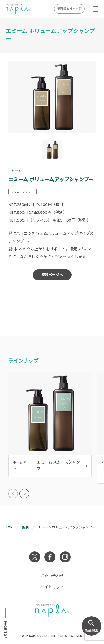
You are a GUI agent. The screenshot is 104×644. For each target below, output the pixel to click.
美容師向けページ (69, 9)
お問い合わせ (52, 576)
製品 (25, 528)
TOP (9, 528)
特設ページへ (52, 275)
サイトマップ (52, 587)
